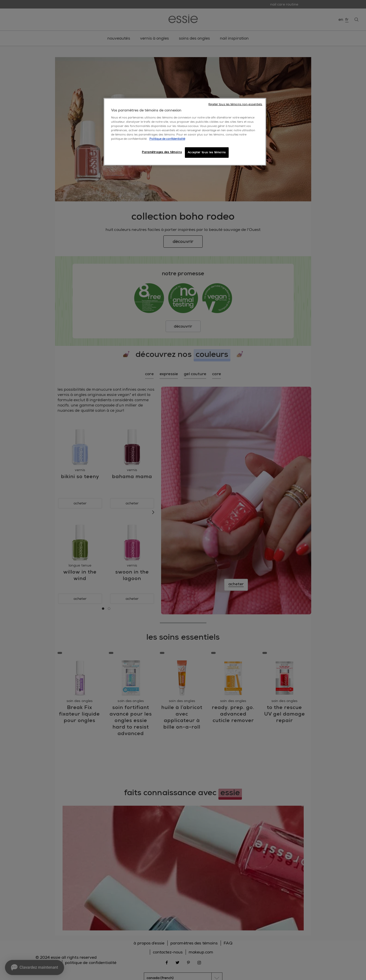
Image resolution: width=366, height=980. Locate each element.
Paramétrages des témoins (162, 152)
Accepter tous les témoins (207, 152)
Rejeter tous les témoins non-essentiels (235, 104)
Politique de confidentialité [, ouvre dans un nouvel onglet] (167, 139)
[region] (185, 132)
